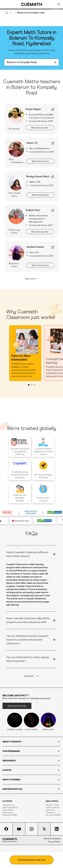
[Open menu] (59, 4)
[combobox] (28, 62)
